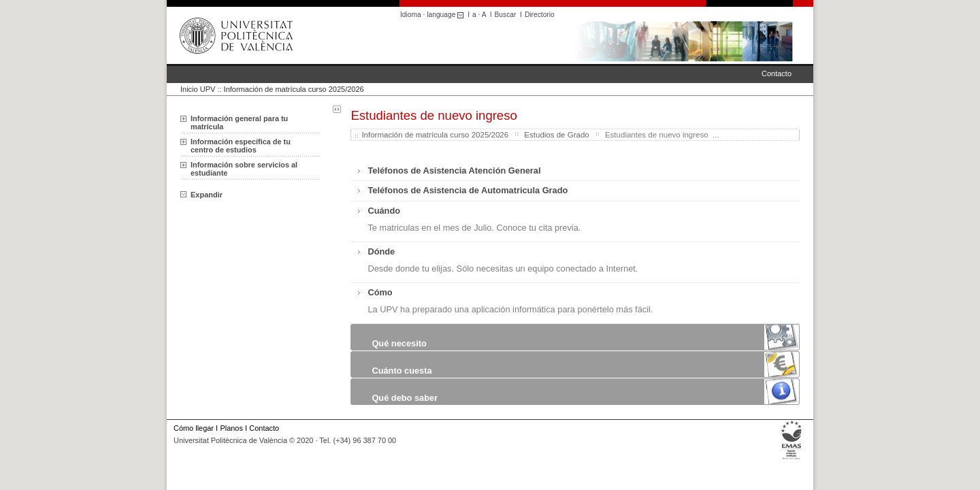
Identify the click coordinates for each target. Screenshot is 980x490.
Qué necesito (399, 343)
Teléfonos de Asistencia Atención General (454, 170)
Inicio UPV (198, 89)
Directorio (540, 15)
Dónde (381, 251)
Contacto (777, 73)
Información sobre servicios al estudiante (244, 169)
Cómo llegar (194, 428)
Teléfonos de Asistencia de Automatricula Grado (468, 190)
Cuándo (384, 211)
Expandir (201, 195)
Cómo (380, 292)
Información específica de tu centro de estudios (241, 146)
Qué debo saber (405, 398)
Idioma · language (434, 15)
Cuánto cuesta (402, 371)
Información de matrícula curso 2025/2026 (294, 89)
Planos (231, 428)
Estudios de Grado (556, 135)
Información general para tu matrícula (239, 122)
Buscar (506, 15)
